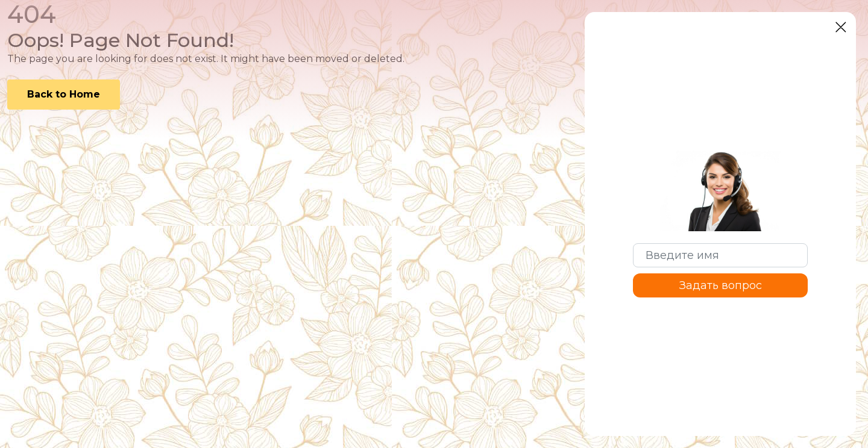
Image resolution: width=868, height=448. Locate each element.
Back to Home (64, 94)
